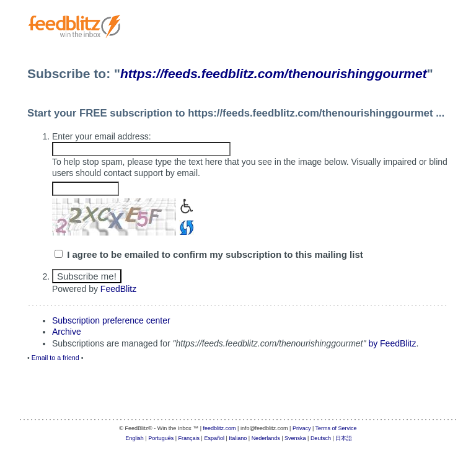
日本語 (344, 438)
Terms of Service (336, 428)
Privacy (302, 428)
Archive (67, 332)
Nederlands (266, 438)
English (134, 438)
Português (161, 438)
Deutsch (321, 438)
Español (214, 438)
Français (189, 438)
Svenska (295, 438)
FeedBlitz (118, 289)
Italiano (238, 438)
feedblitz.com (220, 428)
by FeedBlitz (392, 343)
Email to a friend (55, 358)
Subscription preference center (111, 320)
